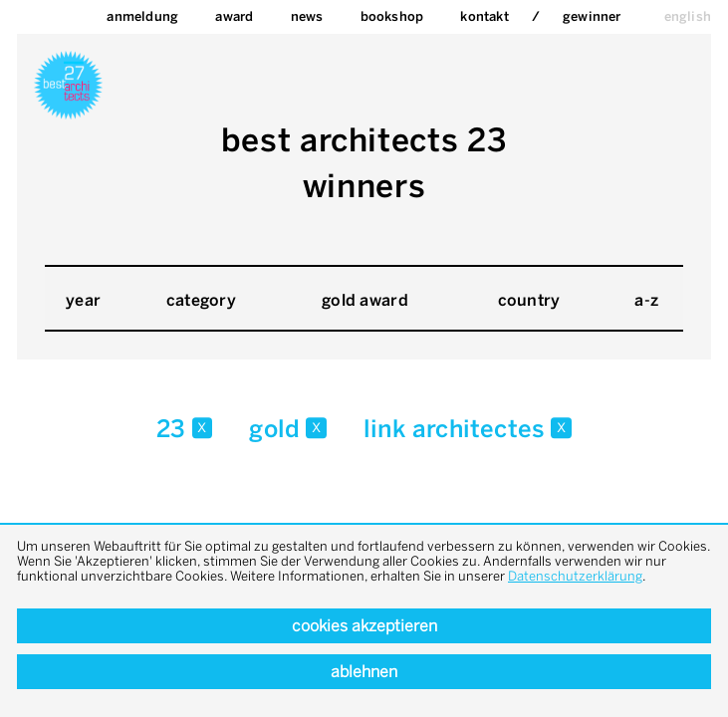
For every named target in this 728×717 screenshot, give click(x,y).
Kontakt (484, 16)
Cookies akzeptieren (364, 626)
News (307, 16)
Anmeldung (142, 16)
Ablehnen (364, 672)
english (688, 16)
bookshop (392, 16)
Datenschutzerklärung (575, 576)
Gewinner (592, 16)
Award (234, 16)
